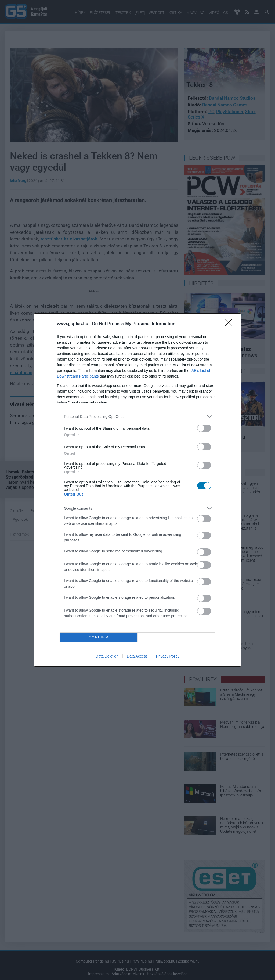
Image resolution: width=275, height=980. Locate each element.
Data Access (137, 656)
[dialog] (137, 490)
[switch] (204, 428)
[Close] (230, 324)
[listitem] (137, 416)
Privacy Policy (168, 656)
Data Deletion (107, 656)
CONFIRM (99, 637)
